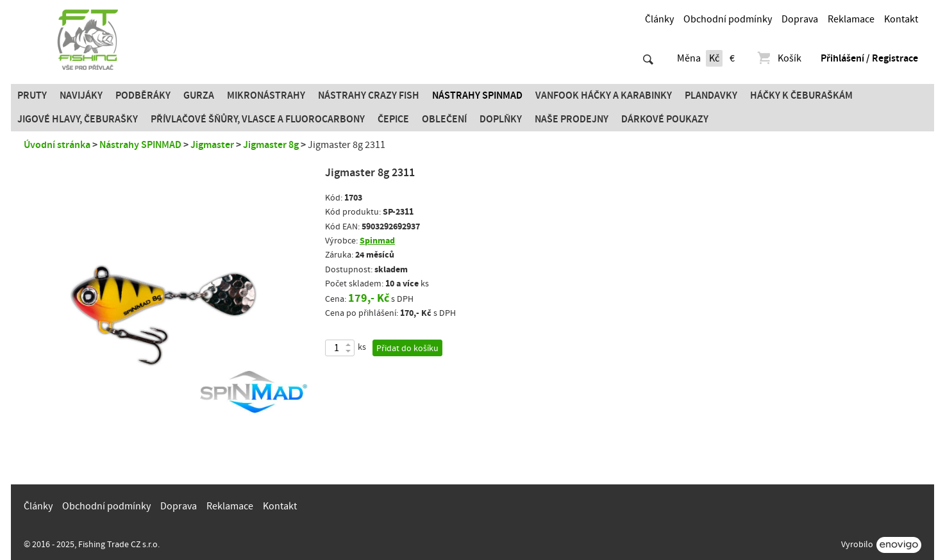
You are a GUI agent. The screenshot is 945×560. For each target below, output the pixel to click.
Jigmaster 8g (271, 145)
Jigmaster (212, 145)
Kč (714, 58)
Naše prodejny (572, 119)
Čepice (393, 119)
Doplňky (501, 119)
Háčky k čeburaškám (801, 95)
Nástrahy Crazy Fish (369, 95)
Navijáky (81, 95)
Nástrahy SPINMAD (477, 95)
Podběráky (143, 95)
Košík (779, 58)
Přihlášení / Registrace (869, 58)
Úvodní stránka (57, 145)
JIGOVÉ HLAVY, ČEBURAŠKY (78, 119)
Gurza (199, 95)
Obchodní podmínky (728, 19)
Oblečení (444, 119)
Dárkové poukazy (665, 119)
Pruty (32, 95)
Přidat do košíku (407, 349)
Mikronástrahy (266, 95)
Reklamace (851, 19)
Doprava (800, 19)
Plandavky (711, 95)
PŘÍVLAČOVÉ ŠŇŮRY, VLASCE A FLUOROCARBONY (258, 119)
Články (659, 19)
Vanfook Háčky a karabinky (604, 95)
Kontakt (901, 19)
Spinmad (377, 241)
